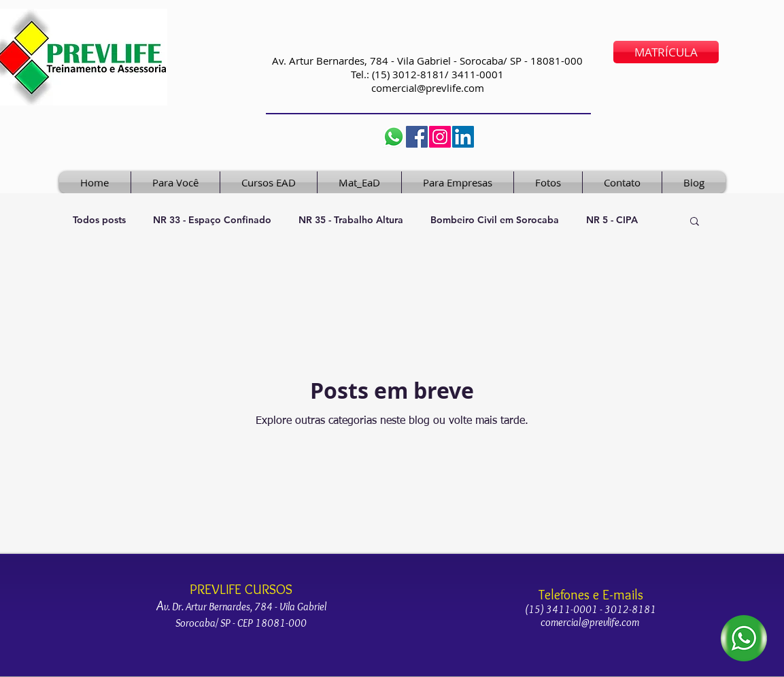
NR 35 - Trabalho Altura (351, 220)
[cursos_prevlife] (440, 137)
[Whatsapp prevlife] (394, 137)
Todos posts (99, 220)
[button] (695, 222)
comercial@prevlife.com (428, 88)
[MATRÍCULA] (666, 52)
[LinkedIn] (463, 137)
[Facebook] (417, 137)
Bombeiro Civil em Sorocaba (495, 220)
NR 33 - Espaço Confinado (212, 220)
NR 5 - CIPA (612, 220)
